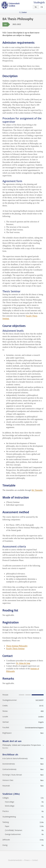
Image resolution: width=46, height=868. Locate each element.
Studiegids (39, 2)
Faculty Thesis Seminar (15, 649)
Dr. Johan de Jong (23, 663)
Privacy (27, 860)
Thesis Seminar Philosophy (17, 646)
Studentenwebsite (15, 860)
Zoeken (24, 12)
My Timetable (37, 490)
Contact (35, 860)
